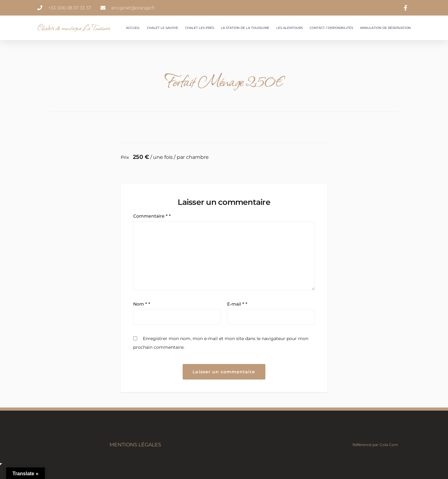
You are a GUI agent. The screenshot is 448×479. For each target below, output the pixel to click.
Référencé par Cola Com (375, 445)
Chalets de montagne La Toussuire (74, 28)
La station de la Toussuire (245, 28)
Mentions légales (135, 445)
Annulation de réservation (385, 28)
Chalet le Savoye (163, 28)
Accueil (133, 28)
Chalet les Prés (200, 28)
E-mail (237, 304)
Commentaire (152, 216)
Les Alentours (289, 28)
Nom (142, 304)
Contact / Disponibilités (331, 28)
